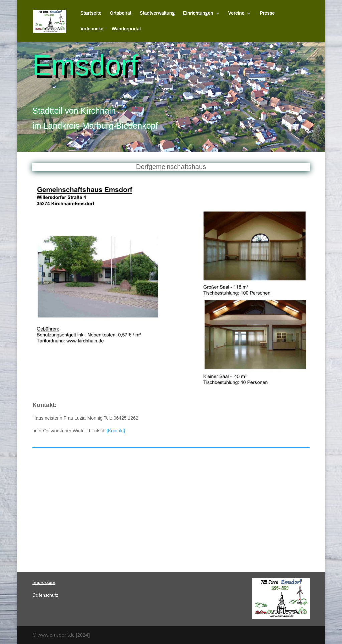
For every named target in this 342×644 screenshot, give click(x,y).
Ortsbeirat (120, 13)
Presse (267, 13)
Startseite (91, 13)
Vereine (237, 13)
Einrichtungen (198, 13)
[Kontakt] (116, 431)
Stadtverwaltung (157, 13)
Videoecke (92, 29)
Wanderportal (126, 29)
